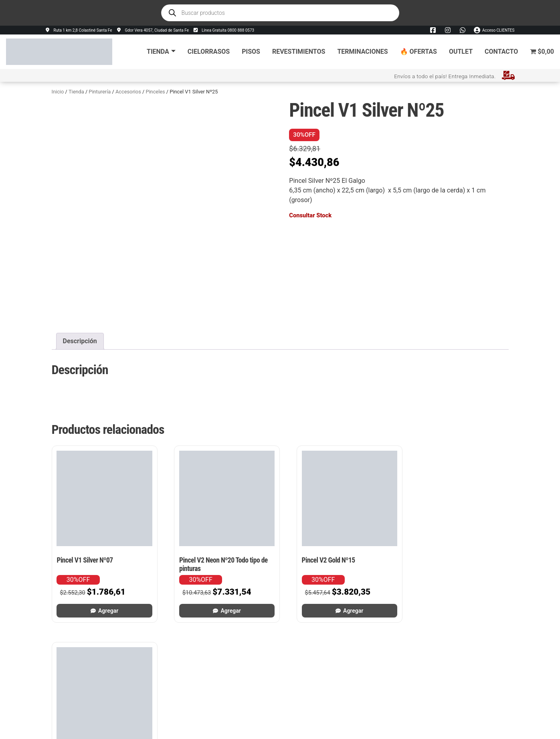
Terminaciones (362, 52)
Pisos (251, 52)
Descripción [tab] (80, 341)
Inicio (58, 92)
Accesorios (128, 92)
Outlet (461, 52)
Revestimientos (299, 52)
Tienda (161, 52)
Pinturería (100, 92)
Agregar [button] (106, 605)
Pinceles (155, 92)
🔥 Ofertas (418, 52)
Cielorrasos (209, 52)
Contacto (501, 52)
